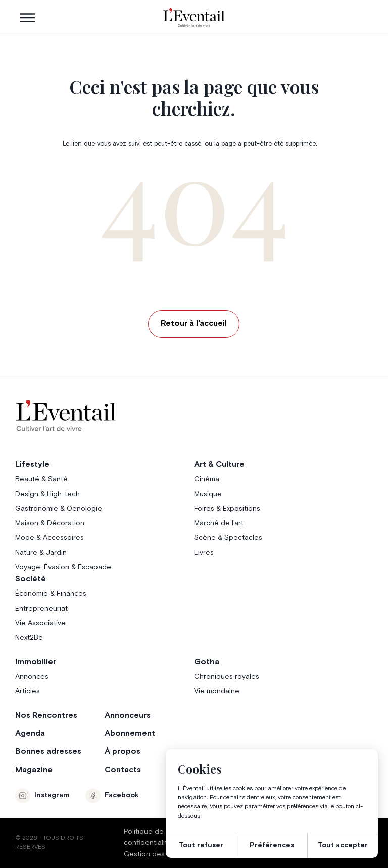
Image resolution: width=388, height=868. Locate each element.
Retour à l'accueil (194, 323)
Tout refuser (201, 845)
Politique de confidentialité (148, 837)
